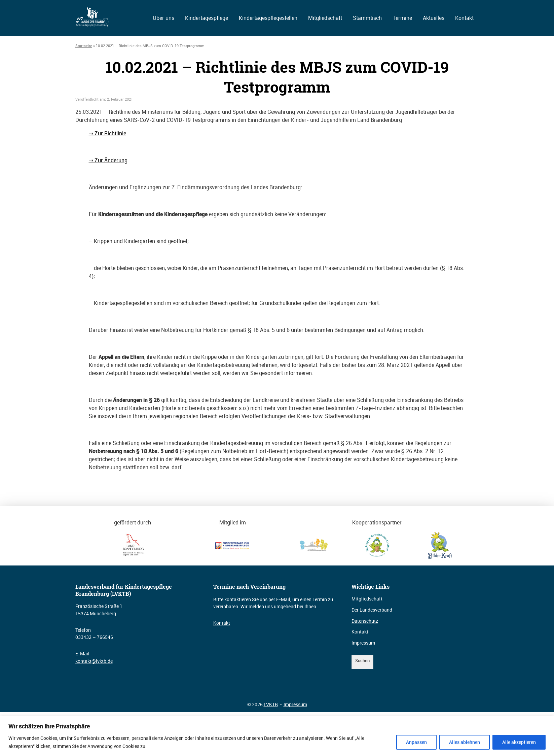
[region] (277, 736)
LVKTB (271, 704)
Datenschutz (365, 621)
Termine (402, 18)
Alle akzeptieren (519, 742)
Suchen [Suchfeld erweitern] (362, 660)
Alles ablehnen (465, 742)
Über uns (163, 18)
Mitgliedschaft (325, 18)
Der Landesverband (372, 610)
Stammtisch (367, 18)
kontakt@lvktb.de (94, 661)
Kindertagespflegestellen (268, 18)
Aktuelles (434, 18)
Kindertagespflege (207, 18)
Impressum (363, 643)
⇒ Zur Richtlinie (107, 133)
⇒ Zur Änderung (108, 160)
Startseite (84, 46)
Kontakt (464, 18)
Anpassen (416, 742)
